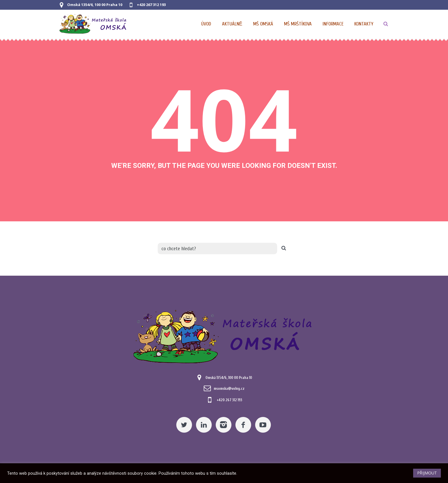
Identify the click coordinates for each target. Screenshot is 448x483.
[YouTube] (263, 425)
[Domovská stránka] (206, 24)
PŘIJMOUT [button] (427, 473)
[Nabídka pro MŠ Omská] (263, 24)
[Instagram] (224, 425)
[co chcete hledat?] (217, 249)
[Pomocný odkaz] (232, 24)
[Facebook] (243, 425)
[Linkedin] (204, 425)
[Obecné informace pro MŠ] (333, 24)
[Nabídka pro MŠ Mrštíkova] (298, 24)
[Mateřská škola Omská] (224, 336)
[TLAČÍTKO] (386, 24)
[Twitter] (184, 425)
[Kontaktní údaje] (364, 24)
